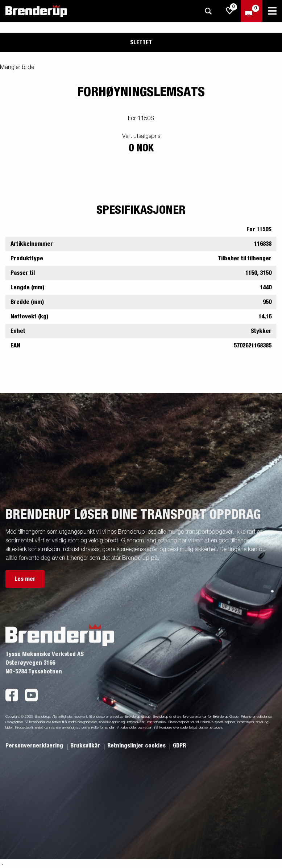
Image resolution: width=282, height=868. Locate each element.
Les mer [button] (25, 579)
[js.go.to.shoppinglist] (230, 11)
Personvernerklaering (35, 746)
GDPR (179, 746)
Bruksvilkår (86, 746)
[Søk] (208, 11)
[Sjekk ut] (252, 11)
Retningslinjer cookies (137, 746)
